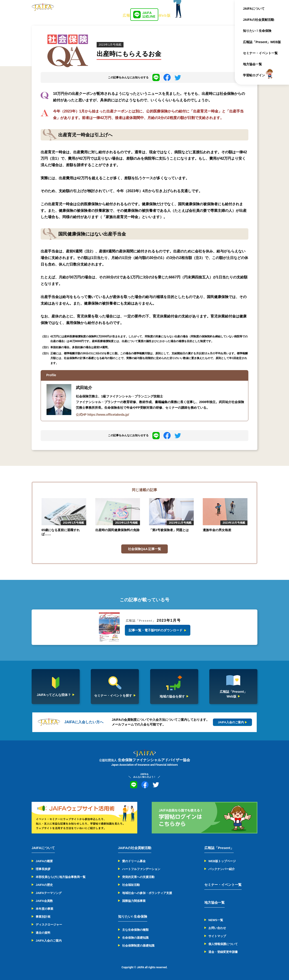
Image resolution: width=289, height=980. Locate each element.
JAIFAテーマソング (49, 893)
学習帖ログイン (256, 75)
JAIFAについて (256, 9)
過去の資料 (43, 933)
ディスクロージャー (49, 925)
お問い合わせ (217, 928)
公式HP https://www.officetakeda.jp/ (103, 415)
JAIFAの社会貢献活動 (261, 20)
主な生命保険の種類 (135, 930)
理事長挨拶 (43, 869)
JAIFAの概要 (44, 861)
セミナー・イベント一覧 (262, 53)
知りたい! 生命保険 (133, 916)
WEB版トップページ (222, 861)
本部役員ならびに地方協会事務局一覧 (61, 877)
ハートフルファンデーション (141, 869)
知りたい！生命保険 (259, 31)
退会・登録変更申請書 (223, 952)
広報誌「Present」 (219, 848)
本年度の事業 (44, 909)
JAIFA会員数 (44, 901)
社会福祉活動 (131, 885)
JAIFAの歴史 (44, 885)
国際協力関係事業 (134, 901)
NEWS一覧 (216, 920)
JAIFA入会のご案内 (49, 941)
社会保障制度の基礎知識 (138, 946)
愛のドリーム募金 (134, 861)
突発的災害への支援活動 (138, 877)
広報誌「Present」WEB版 (264, 42)
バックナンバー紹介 (222, 869)
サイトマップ (217, 936)
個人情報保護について (223, 944)
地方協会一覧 (254, 64)
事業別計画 (43, 917)
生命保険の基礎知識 (135, 938)
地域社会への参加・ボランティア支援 (147, 893)
